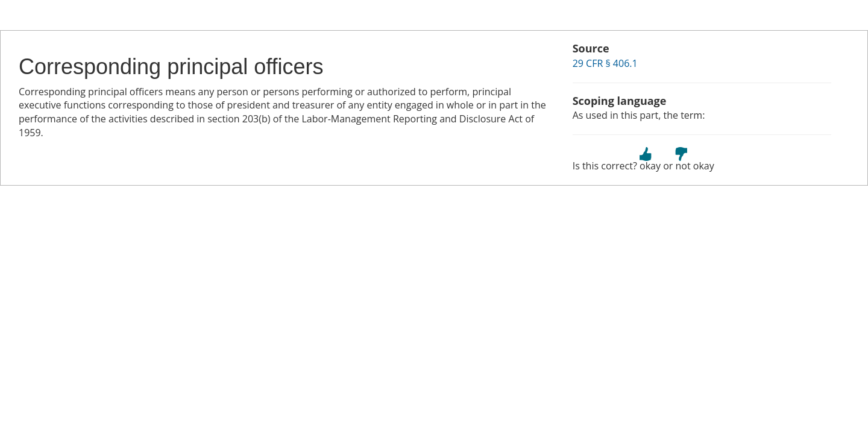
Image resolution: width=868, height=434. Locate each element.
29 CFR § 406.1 (605, 63)
